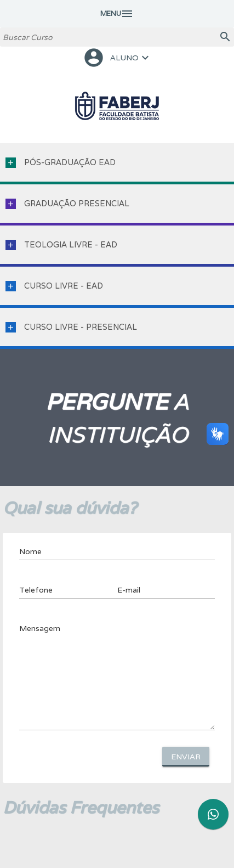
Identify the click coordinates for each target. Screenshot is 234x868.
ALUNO (117, 58)
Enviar (186, 757)
